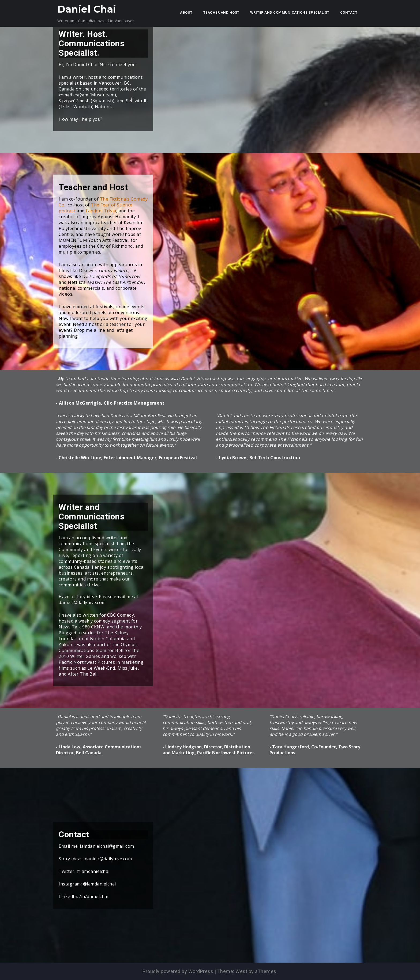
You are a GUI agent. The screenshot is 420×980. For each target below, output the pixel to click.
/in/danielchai (94, 896)
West (241, 971)
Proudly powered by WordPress (178, 971)
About (186, 12)
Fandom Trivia (101, 211)
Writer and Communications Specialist (290, 12)
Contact (349, 12)
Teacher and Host (221, 12)
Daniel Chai (87, 9)
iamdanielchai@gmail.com (107, 846)
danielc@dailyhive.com (108, 859)
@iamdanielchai (93, 871)
